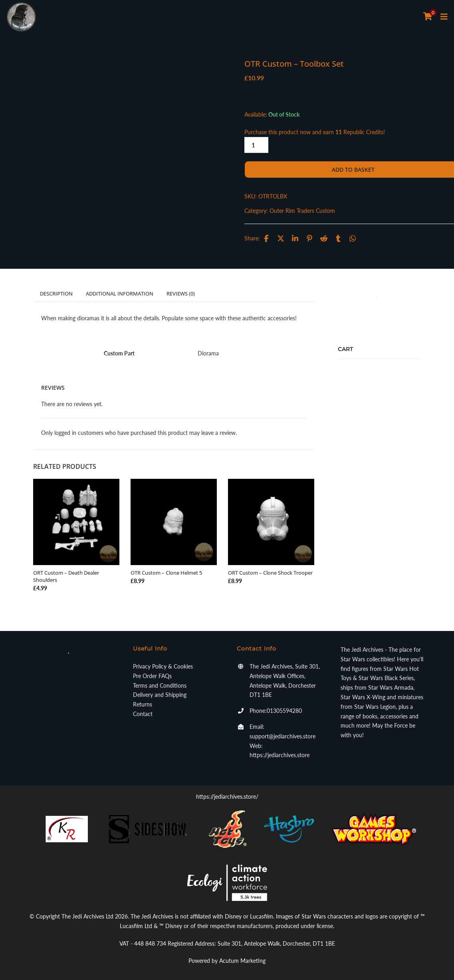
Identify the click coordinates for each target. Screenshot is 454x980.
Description (56, 294)
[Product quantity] (256, 145)
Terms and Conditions (160, 685)
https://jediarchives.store (280, 755)
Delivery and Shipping (160, 695)
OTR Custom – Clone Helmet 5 (166, 573)
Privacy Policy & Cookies (163, 666)
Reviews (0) (181, 294)
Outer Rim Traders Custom (302, 211)
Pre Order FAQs (152, 676)
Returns (143, 704)
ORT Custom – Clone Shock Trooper (270, 573)
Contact (143, 714)
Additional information (120, 294)
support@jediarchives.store (283, 736)
